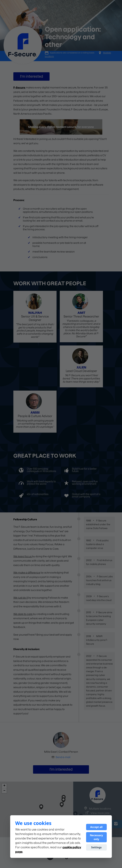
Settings (96, 847)
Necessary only (96, 837)
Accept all (96, 827)
